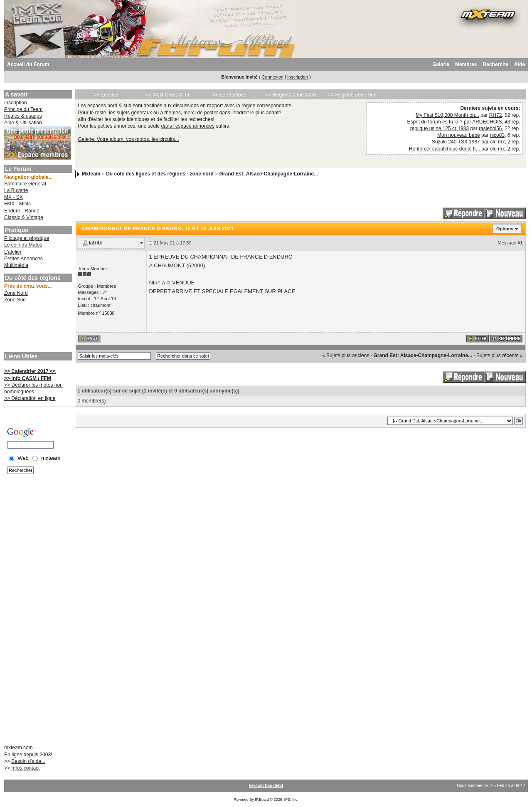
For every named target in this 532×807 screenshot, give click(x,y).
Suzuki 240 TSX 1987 (456, 142)
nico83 (497, 135)
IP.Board (262, 800)
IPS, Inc (291, 800)
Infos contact (25, 768)
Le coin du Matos (23, 245)
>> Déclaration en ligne (30, 398)
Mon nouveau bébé (459, 135)
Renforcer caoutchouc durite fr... (445, 149)
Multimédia (16, 265)
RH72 (496, 115)
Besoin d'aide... (28, 761)
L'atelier (13, 252)
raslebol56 (490, 128)
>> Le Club (106, 95)
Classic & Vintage (24, 217)
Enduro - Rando (22, 211)
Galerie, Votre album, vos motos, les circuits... (128, 139)
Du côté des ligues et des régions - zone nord (160, 174)
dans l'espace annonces (188, 126)
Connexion (272, 77)
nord (112, 106)
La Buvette (16, 190)
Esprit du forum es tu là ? (435, 122)
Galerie (441, 64)
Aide (520, 64)
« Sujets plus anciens (346, 355)
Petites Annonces (23, 259)
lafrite (95, 243)
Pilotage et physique (27, 238)
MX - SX (14, 197)
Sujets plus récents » (499, 355)
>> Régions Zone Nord (291, 95)
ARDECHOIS (487, 122)
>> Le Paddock (229, 95)
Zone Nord (16, 293)
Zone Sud (15, 300)
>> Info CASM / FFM (28, 378)
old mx (497, 142)
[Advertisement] (37, 328)
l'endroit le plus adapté (256, 113)
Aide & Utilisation (23, 123)
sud (127, 106)
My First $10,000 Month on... (447, 115)
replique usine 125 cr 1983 (440, 128)
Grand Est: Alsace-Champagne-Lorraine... (269, 174)
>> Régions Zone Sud (352, 95)
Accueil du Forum (28, 64)
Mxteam (91, 174)
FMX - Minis (17, 204)
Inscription (298, 77)
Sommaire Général (25, 184)
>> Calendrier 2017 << (30, 371)
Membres (466, 64)
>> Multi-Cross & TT (168, 95)
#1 (520, 243)
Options (505, 229)
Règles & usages (23, 116)
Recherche (496, 64)
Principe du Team (23, 109)
